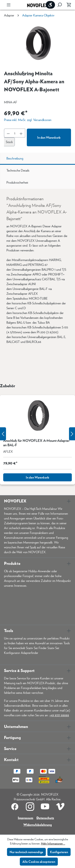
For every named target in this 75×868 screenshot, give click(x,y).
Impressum (25, 818)
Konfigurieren (59, 852)
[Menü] (9, 5)
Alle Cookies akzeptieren (39, 861)
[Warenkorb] (68, 5)
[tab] (37, 159)
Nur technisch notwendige (26, 852)
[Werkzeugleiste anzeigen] (50, 5)
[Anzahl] (15, 133)
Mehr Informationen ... (53, 843)
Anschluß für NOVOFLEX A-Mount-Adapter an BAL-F (36, 443)
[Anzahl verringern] (8, 133)
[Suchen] (60, 5)
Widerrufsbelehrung (38, 825)
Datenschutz (45, 818)
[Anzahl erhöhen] (21, 133)
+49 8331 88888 (59, 715)
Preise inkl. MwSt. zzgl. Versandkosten (28, 120)
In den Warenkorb (49, 137)
